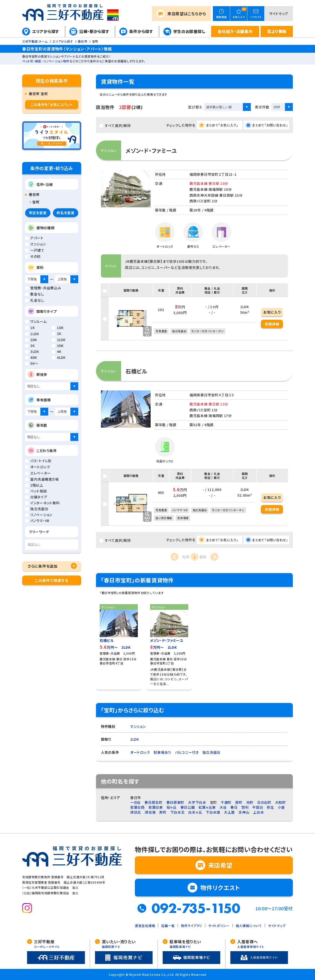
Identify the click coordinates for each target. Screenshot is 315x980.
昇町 (163, 812)
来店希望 (187, 14)
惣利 (245, 807)
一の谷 (135, 802)
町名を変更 (66, 213)
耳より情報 (277, 31)
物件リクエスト (220, 887)
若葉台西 (137, 807)
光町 (250, 802)
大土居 (229, 812)
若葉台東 (156, 807)
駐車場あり (162, 752)
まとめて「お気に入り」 (222, 125)
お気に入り (272, 312)
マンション (138, 726)
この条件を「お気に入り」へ (52, 105)
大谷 (223, 807)
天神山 (244, 812)
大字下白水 (197, 802)
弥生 (270, 807)
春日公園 (188, 807)
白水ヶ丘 (195, 812)
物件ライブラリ (191, 926)
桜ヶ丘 (172, 807)
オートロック (140, 752)
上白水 (258, 812)
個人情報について (249, 926)
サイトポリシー (219, 926)
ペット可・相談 (32, 61)
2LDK (135, 739)
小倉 (281, 807)
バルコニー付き (187, 752)
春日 (234, 807)
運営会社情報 (145, 926)
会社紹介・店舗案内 (235, 31)
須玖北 (136, 812)
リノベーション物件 (56, 61)
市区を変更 (38, 213)
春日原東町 (175, 802)
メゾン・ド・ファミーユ (151, 150)
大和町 (281, 802)
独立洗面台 (212, 752)
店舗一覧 (168, 926)
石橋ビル (136, 371)
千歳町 (226, 802)
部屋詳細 (272, 324)
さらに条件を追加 (43, 566)
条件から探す (141, 31)
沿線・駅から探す (94, 31)
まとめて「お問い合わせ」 (270, 125)
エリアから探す (46, 31)
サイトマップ (279, 14)
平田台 (258, 807)
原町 (239, 802)
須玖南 (150, 812)
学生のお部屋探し (189, 31)
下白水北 (178, 812)
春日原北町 (154, 802)
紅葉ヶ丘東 (207, 807)
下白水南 (213, 812)
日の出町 (264, 802)
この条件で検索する (52, 580)
